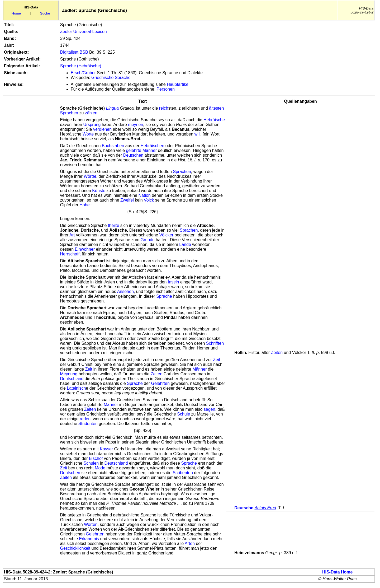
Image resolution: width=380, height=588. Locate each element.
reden (85, 419)
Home (16, 13)
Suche (45, 13)
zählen (91, 113)
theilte (114, 225)
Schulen (91, 463)
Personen (166, 89)
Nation (145, 195)
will (197, 134)
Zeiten (277, 353)
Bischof (96, 458)
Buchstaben (113, 146)
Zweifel (127, 200)
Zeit (217, 360)
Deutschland (72, 379)
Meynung (69, 374)
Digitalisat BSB (74, 52)
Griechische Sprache (111, 78)
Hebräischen (153, 146)
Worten (91, 524)
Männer (150, 150)
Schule (184, 414)
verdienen (102, 129)
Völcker (166, 235)
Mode (100, 468)
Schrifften (215, 343)
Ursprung (92, 125)
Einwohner (85, 249)
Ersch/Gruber (83, 73)
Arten (190, 543)
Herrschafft (70, 254)
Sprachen (69, 113)
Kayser (106, 449)
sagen (210, 409)
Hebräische (214, 120)
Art (72, 235)
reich (164, 108)
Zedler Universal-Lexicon (84, 32)
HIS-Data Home (338, 572)
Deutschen (133, 155)
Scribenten (183, 473)
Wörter (90, 176)
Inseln (174, 282)
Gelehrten (160, 383)
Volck (149, 200)
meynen (136, 125)
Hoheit (85, 205)
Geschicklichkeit (75, 548)
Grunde (148, 240)
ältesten (216, 108)
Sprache (164, 296)
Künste (99, 191)
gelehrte (134, 150)
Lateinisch (76, 388)
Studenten (88, 424)
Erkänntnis (89, 539)
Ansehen (125, 291)
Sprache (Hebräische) (81, 66)
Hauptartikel (178, 84)
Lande (185, 244)
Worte (88, 134)
